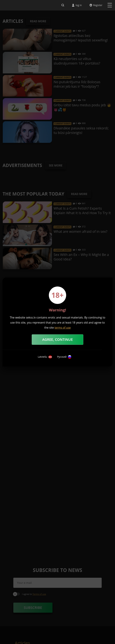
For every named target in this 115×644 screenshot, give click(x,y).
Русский (64, 357)
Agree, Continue (58, 339)
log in (79, 5)
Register (98, 5)
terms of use (63, 328)
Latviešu (45, 357)
